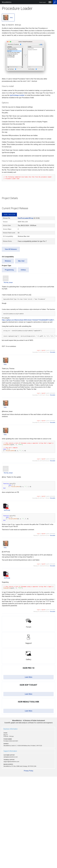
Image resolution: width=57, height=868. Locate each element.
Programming (9, 270)
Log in (38, 350)
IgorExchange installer (17, 95)
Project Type (7, 266)
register (43, 350)
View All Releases (11, 249)
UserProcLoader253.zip (25, 218)
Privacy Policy (28, 771)
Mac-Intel (21, 261)
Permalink (53, 352)
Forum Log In (43, 2)
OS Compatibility (8, 257)
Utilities (23, 270)
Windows (8, 261)
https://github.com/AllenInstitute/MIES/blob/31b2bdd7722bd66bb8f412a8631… (28, 320)
